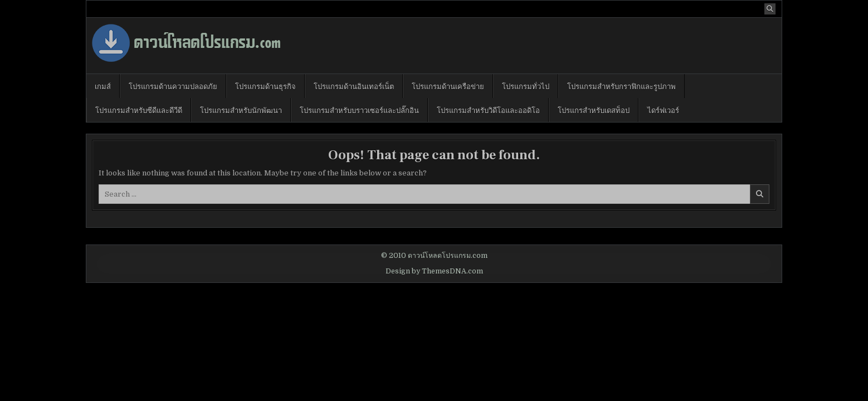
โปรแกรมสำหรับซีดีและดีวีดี (139, 110)
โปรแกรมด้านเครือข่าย (448, 86)
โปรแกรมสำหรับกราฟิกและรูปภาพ (621, 86)
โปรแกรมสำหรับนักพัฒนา (241, 110)
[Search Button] (770, 9)
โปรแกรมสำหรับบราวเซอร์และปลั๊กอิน (359, 110)
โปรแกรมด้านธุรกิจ (265, 86)
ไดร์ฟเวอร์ (663, 110)
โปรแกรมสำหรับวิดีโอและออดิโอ (488, 110)
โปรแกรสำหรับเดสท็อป (594, 110)
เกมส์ (103, 86)
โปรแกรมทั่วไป (526, 86)
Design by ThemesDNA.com (434, 271)
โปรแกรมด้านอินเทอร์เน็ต (354, 86)
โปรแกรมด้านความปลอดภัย (173, 86)
